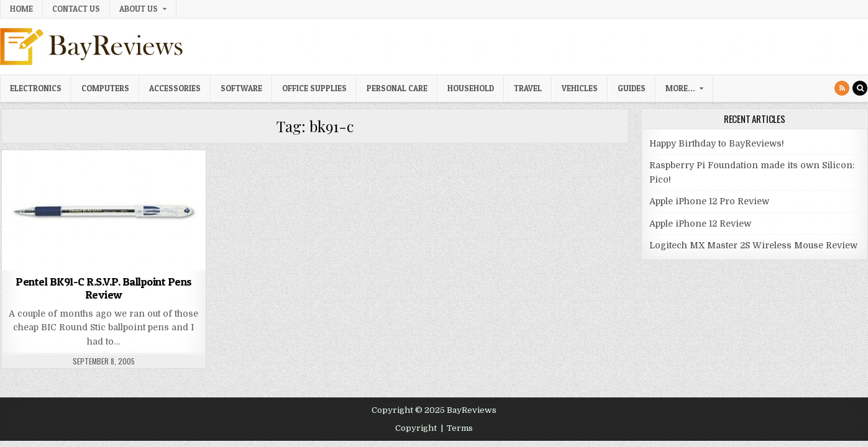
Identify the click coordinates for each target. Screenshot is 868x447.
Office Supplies (314, 88)
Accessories (175, 88)
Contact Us (76, 9)
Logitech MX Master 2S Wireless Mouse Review (753, 245)
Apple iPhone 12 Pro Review (709, 201)
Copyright (416, 428)
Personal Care (397, 88)
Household (471, 88)
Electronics (36, 88)
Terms (460, 428)
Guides (632, 88)
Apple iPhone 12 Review (700, 223)
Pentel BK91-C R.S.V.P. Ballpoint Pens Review (104, 288)
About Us (139, 9)
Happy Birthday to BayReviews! (717, 143)
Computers (105, 88)
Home (21, 9)
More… (680, 88)
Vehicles (580, 88)
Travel (528, 88)
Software (241, 88)
